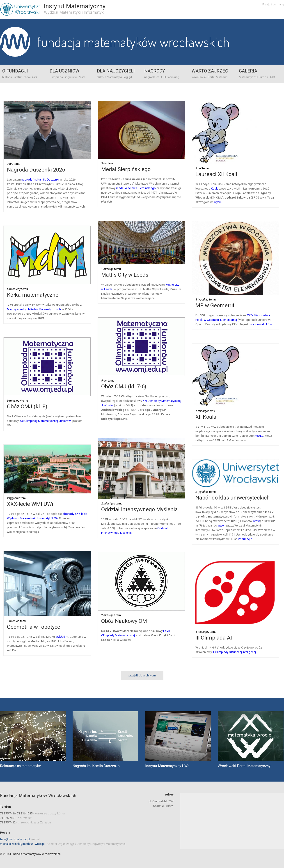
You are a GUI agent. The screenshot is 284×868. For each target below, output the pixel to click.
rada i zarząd (32, 77)
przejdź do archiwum (142, 675)
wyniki (218, 202)
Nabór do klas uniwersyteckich (233, 498)
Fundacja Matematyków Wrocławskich (133, 42)
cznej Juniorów (61, 421)
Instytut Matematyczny (75, 6)
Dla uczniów (64, 71)
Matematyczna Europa (253, 77)
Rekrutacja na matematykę (20, 766)
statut (18, 77)
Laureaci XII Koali (216, 174)
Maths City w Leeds (125, 275)
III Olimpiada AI (214, 638)
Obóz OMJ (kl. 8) (27, 407)
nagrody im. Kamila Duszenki (41, 180)
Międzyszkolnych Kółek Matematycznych (34, 309)
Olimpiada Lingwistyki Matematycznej (74, 77)
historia (7, 77)
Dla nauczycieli (116, 71)
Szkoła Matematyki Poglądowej (118, 77)
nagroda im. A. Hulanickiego (163, 77)
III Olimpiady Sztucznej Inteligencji (235, 652)
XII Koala (206, 417)
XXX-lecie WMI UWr (30, 504)
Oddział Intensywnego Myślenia (140, 509)
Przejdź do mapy (273, 4)
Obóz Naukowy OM (124, 621)
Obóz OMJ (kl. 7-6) (124, 387)
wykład (60, 637)
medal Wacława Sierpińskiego (136, 188)
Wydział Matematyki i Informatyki (74, 12)
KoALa (259, 436)
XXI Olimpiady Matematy (35, 421)
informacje (245, 539)
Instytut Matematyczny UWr (167, 766)
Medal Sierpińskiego (126, 169)
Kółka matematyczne (33, 295)
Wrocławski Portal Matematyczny (213, 77)
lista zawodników (260, 324)
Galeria (248, 71)
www (257, 521)
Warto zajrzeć (210, 71)
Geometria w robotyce (34, 627)
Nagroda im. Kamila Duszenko (96, 766)
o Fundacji (15, 71)
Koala (215, 189)
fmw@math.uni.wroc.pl (15, 839)
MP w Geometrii (215, 305)
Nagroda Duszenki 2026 (36, 170)
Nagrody (155, 71)
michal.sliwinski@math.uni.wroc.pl (22, 844)
